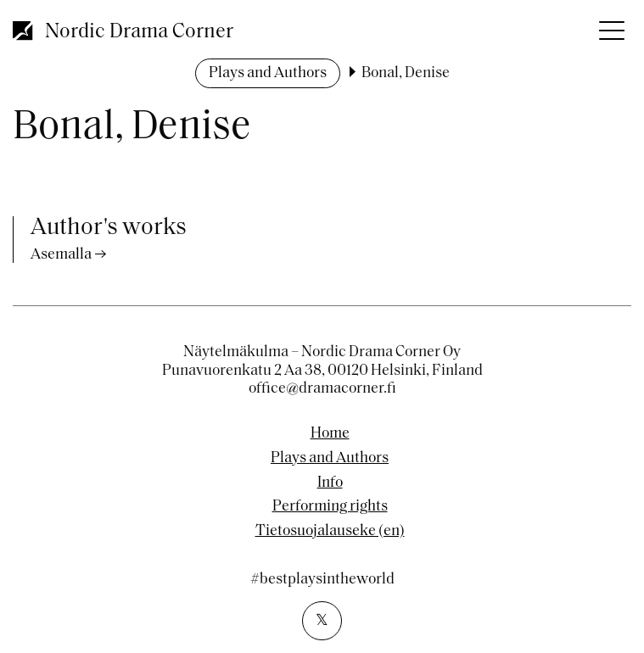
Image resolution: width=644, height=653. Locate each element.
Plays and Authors (268, 73)
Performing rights (330, 507)
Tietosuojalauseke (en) (330, 532)
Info (330, 483)
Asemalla (61, 255)
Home (330, 434)
